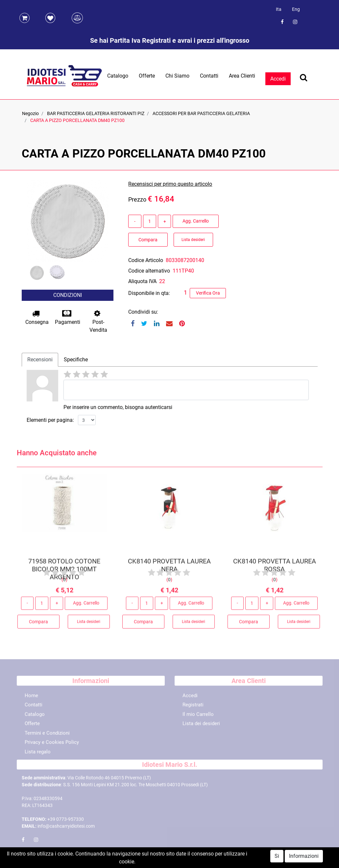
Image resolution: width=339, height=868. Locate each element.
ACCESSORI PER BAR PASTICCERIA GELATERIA (201, 113)
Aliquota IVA (142, 281)
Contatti (209, 76)
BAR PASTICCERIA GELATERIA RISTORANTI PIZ (96, 113)
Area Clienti (242, 76)
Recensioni (40, 360)
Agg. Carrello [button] (196, 221)
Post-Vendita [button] (98, 321)
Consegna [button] (37, 317)
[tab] (40, 360)
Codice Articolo (146, 260)
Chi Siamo (177, 76)
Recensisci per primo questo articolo (170, 184)
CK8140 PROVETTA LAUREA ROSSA (275, 567)
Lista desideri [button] (193, 240)
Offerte (147, 76)
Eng (296, 9)
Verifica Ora (208, 293)
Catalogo (118, 76)
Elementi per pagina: (50, 420)
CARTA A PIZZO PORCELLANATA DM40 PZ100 (77, 120)
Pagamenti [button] (68, 317)
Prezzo (137, 199)
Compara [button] (148, 240)
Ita (279, 9)
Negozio (30, 113)
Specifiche (76, 360)
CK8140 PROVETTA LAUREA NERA (169, 567)
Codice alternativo (149, 271)
